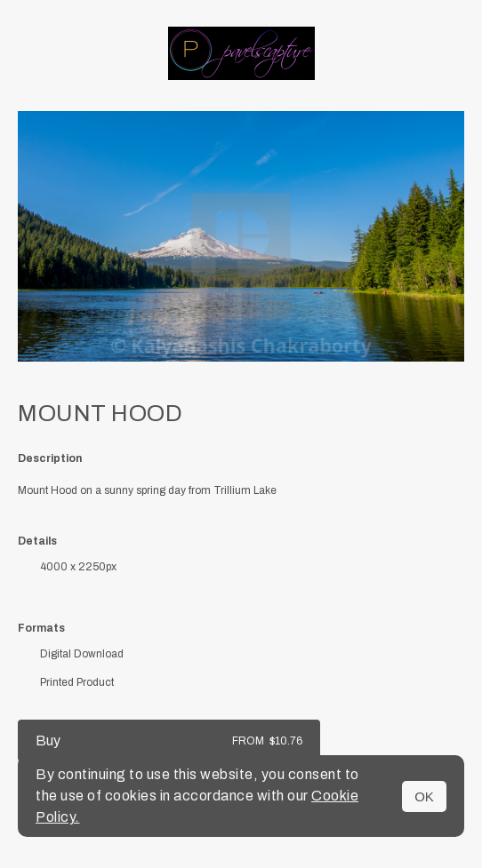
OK (424, 796)
